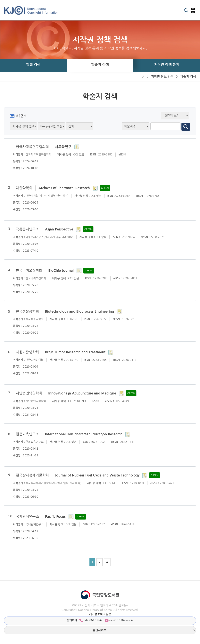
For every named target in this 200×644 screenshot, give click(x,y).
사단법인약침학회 (29, 393)
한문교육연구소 (27, 434)
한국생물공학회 (27, 311)
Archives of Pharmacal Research (64, 188)
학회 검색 (33, 65)
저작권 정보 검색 (162, 77)
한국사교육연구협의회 (32, 147)
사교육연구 (63, 147)
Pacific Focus (55, 517)
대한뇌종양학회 (27, 352)
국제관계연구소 (27, 517)
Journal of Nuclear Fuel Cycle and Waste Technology (97, 475)
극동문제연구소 (27, 229)
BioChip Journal (61, 271)
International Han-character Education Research (84, 434)
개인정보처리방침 (100, 614)
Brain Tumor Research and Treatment (75, 352)
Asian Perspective (59, 229)
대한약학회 (24, 188)
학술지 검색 (100, 65)
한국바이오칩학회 (29, 271)
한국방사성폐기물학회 (32, 475)
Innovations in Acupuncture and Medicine (82, 393)
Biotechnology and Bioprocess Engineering (79, 311)
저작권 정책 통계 (167, 65)
